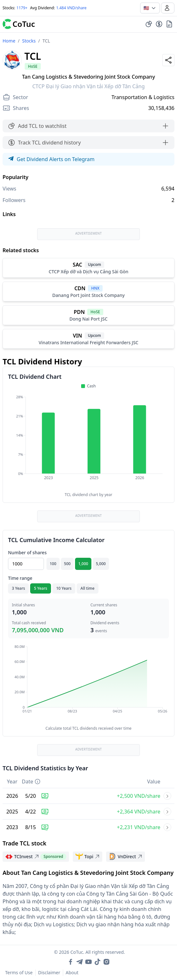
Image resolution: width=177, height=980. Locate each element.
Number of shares (27, 552)
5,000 (101, 564)
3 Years (18, 588)
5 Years (41, 588)
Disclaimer (49, 972)
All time (88, 588)
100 (53, 564)
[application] (88, 442)
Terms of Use (19, 972)
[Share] (168, 60)
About (72, 972)
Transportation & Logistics (143, 97)
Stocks (29, 41)
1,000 (83, 564)
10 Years (64, 588)
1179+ (22, 8)
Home (9, 41)
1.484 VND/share (71, 8)
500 (67, 564)
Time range (20, 578)
